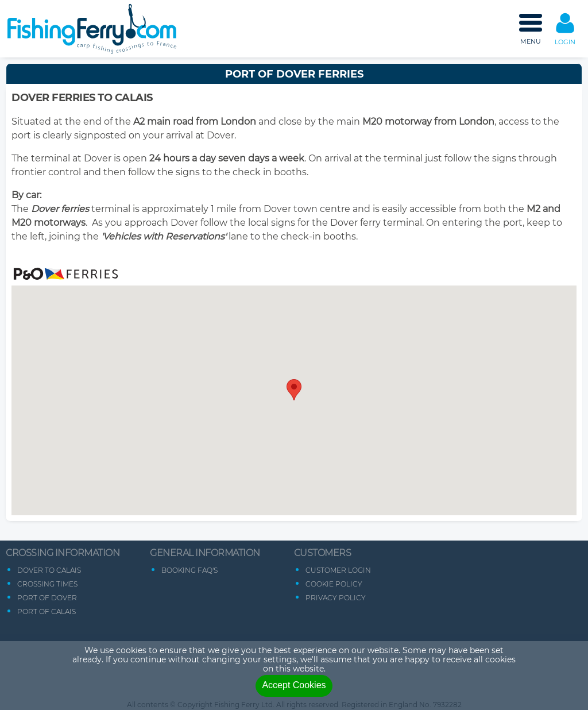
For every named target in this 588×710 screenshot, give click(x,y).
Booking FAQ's (189, 570)
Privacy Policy (336, 598)
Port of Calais (47, 611)
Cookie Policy (334, 584)
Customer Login (338, 570)
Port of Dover (47, 598)
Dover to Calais (49, 570)
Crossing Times (47, 584)
